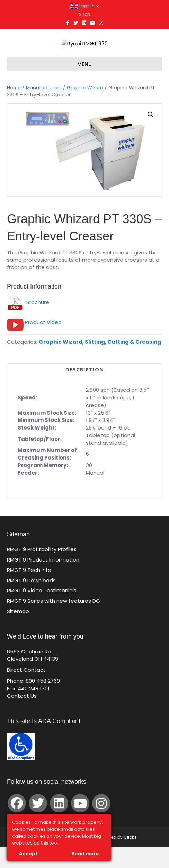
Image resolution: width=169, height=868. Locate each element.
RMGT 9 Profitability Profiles (42, 570)
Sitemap (18, 632)
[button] (151, 136)
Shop (84, 14)
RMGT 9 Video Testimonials (42, 611)
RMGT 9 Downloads (31, 601)
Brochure (28, 323)
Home (14, 109)
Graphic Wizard (85, 109)
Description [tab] (85, 390)
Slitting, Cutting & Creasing (123, 363)
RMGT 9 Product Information (43, 581)
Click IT (131, 858)
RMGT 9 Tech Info (29, 591)
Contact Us (22, 717)
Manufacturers (44, 109)
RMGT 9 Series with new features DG (54, 622)
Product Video (43, 343)
